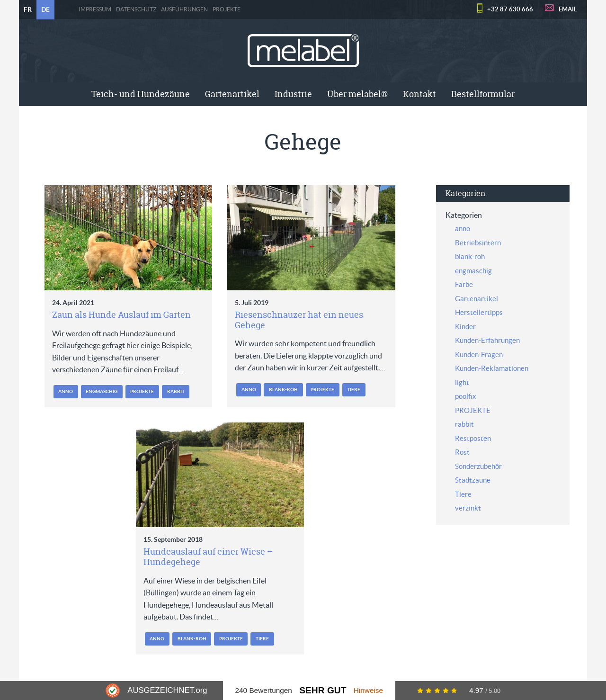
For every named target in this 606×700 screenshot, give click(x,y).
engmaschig (102, 391)
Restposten (473, 438)
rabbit (176, 391)
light (462, 382)
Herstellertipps (479, 312)
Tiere (354, 390)
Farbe (464, 284)
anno (66, 391)
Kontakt (419, 94)
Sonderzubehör (478, 466)
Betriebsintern (478, 243)
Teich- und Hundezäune (141, 94)
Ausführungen (184, 9)
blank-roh (283, 390)
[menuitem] (141, 94)
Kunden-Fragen (479, 354)
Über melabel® (357, 94)
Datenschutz (136, 9)
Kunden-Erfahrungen (487, 340)
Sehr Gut (323, 690)
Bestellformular (483, 94)
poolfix (466, 396)
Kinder (465, 327)
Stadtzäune (473, 480)
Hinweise (368, 690)
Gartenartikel (232, 94)
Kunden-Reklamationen (492, 368)
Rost (462, 452)
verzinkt (468, 508)
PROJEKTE (227, 9)
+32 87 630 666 (510, 9)
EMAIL (568, 9)
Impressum (95, 9)
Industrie (293, 94)
